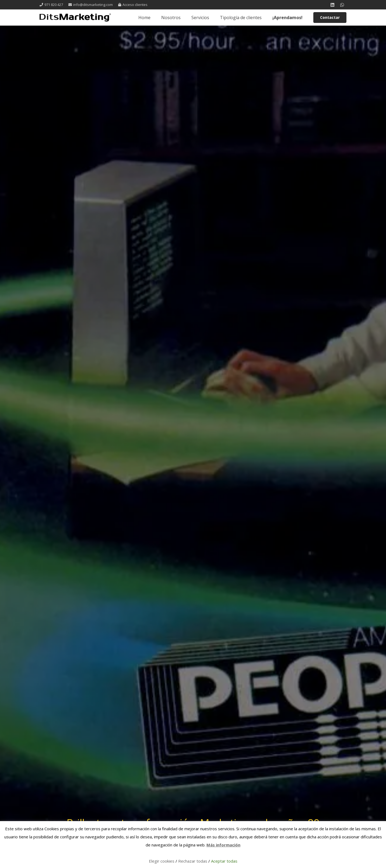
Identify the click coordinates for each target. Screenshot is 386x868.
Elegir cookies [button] (162, 861)
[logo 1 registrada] (75, 18)
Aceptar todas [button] (224, 861)
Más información (223, 845)
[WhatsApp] (342, 5)
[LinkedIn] (332, 5)
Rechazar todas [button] (193, 861)
